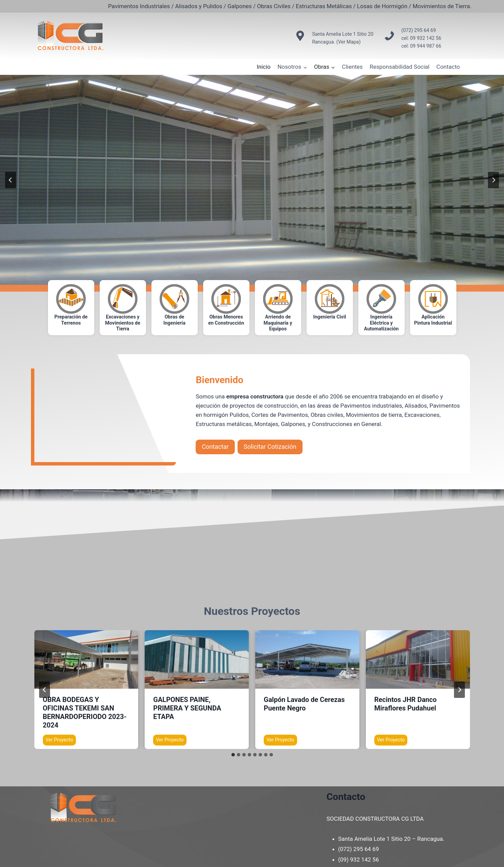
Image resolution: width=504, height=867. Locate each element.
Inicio (264, 67)
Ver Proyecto (61, 740)
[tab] (233, 755)
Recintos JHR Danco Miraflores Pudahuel (405, 704)
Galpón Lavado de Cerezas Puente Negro (304, 704)
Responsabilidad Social (400, 67)
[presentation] (86, 659)
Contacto (448, 67)
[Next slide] (493, 180)
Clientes (352, 67)
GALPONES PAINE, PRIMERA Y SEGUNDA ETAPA (187, 708)
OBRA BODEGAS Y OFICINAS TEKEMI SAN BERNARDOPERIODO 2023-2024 (85, 712)
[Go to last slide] (11, 180)
